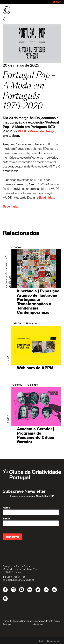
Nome (6, 508)
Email (6, 519)
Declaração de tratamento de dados (47, 623)
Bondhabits (54, 641)
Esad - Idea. (47, 198)
